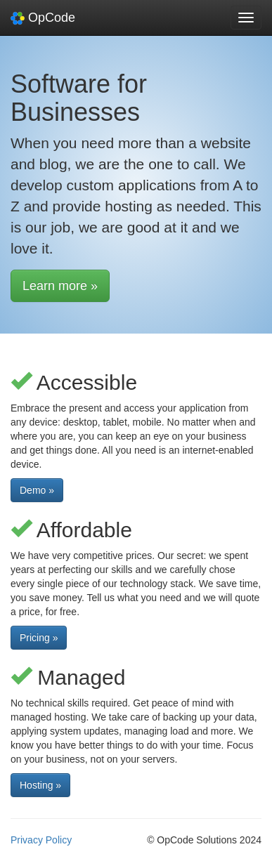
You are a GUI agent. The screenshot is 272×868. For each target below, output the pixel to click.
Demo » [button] (37, 490)
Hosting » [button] (40, 785)
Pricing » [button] (39, 638)
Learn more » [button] (60, 286)
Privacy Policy (41, 840)
